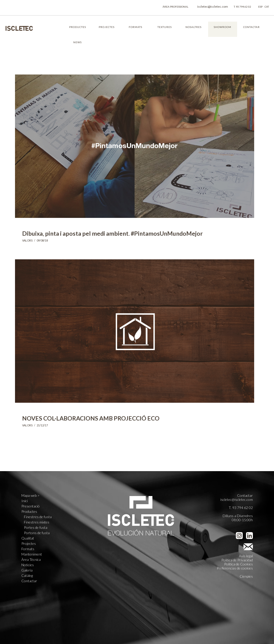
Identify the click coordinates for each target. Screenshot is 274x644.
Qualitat (28, 538)
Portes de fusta (36, 528)
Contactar (29, 581)
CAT (267, 7)
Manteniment (32, 554)
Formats (28, 549)
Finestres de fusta (38, 517)
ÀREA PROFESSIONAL (175, 7)
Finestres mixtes (37, 522)
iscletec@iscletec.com (213, 6)
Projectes (29, 544)
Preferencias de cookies (235, 568)
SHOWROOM (222, 27)
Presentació (31, 506)
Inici (25, 501)
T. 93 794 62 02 (242, 7)
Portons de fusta (37, 533)
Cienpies (246, 576)
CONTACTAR (251, 27)
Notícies (28, 565)
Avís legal (246, 556)
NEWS (77, 42)
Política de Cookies (239, 564)
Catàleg (27, 576)
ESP (260, 7)
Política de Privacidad (237, 560)
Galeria (27, 570)
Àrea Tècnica (31, 560)
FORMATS (135, 27)
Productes (29, 512)
